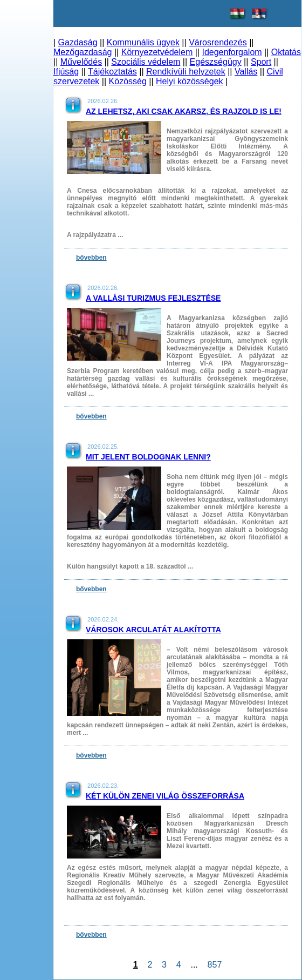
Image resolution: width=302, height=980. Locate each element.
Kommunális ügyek (143, 42)
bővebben (91, 258)
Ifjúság (66, 72)
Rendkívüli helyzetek (186, 72)
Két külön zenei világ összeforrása (165, 796)
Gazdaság (78, 42)
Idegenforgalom (232, 52)
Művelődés (81, 62)
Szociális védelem (146, 62)
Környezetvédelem (157, 52)
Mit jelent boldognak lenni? (148, 457)
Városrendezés (218, 42)
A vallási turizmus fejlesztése (153, 298)
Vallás (246, 72)
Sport (261, 62)
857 (215, 965)
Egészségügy (216, 62)
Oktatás (286, 52)
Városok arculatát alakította (153, 630)
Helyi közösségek (190, 81)
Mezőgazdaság (83, 52)
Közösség (128, 81)
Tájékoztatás (112, 72)
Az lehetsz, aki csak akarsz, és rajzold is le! (184, 111)
